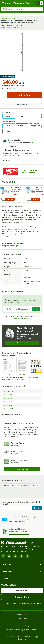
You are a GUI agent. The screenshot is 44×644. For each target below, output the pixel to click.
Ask (36, 309)
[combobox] (22, 9)
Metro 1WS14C (8, 391)
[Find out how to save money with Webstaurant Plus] (2, 188)
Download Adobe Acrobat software (13, 379)
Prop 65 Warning (10, 246)
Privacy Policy (28, 319)
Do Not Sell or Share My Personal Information (22, 630)
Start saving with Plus (17, 522)
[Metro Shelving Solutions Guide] (36, 367)
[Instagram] (3, 556)
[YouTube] (9, 556)
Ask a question (18, 28)
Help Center (22, 590)
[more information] (32, 143)
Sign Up (37, 508)
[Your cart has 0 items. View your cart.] (39, 3)
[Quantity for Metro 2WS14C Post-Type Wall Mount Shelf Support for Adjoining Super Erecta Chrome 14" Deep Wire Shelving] (3, 199)
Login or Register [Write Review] (22, 469)
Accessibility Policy (22, 626)
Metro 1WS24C (8, 402)
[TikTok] (21, 556)
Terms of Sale (22, 615)
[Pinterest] (27, 556)
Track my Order (22, 597)
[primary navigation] (6, 3)
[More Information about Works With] (15, 182)
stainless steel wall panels (26, 485)
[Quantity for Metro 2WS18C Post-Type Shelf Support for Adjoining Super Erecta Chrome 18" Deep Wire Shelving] (29, 199)
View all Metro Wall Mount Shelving (30, 171)
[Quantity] (5, 95)
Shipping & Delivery (30, 604)
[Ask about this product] (22, 309)
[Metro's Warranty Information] (22, 367)
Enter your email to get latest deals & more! (21, 503)
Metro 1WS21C (8, 398)
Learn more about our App (19, 534)
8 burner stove (8, 485)
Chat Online (10, 604)
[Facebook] (15, 556)
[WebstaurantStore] (22, 542)
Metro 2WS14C (8, 405)
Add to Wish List (22, 105)
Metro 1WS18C (8, 395)
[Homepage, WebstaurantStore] (22, 3)
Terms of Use (16, 319)
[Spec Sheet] (8, 367)
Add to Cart (10, 199)
